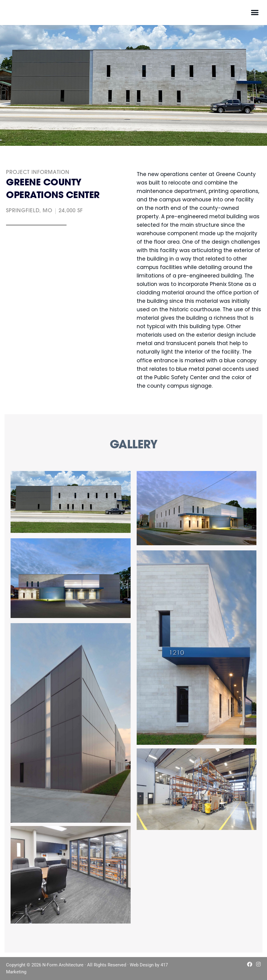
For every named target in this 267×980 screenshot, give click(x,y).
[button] (255, 12)
